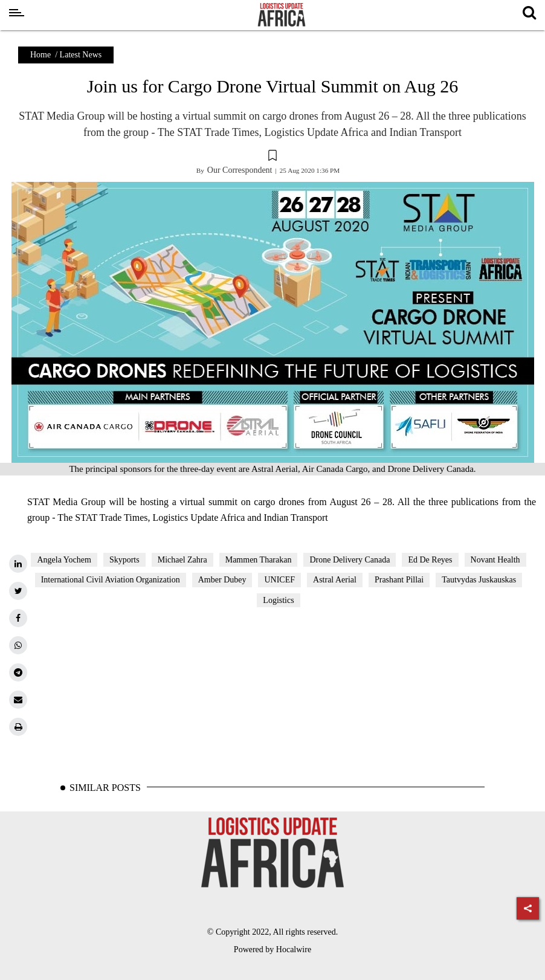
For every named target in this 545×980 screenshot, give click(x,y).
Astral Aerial (335, 580)
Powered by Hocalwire (272, 949)
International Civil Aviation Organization (111, 580)
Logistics (278, 600)
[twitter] (18, 591)
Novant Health (495, 560)
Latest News (81, 55)
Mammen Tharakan (259, 560)
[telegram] (18, 672)
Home (40, 55)
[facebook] (18, 618)
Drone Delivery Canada (350, 560)
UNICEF (279, 580)
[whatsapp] (18, 645)
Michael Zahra (182, 560)
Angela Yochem (64, 560)
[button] (272, 157)
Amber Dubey (222, 580)
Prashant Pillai (399, 580)
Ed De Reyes (430, 560)
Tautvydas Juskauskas (479, 580)
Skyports (124, 560)
